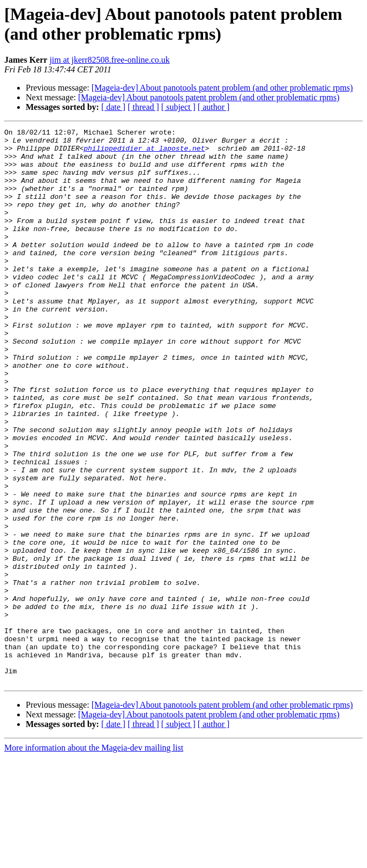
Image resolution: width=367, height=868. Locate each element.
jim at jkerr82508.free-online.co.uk (109, 60)
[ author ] (214, 107)
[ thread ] (143, 107)
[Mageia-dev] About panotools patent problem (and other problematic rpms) (222, 88)
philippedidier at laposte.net (144, 153)
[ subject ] (178, 107)
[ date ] (113, 107)
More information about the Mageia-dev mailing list (94, 859)
